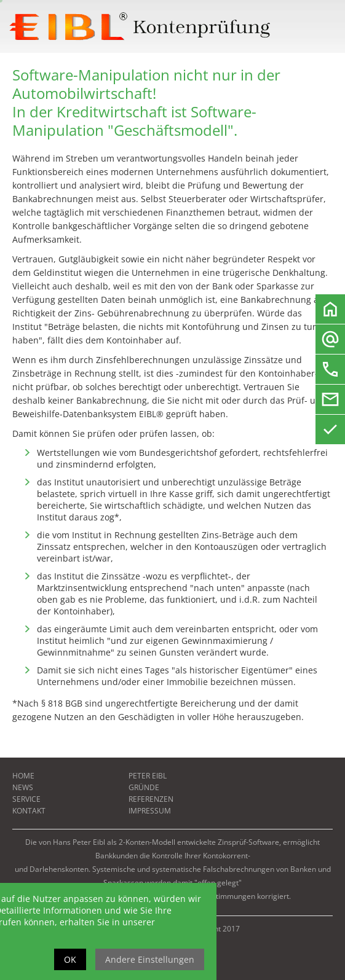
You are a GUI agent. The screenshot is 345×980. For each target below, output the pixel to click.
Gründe (144, 787)
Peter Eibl (148, 776)
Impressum (150, 811)
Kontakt (29, 811)
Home (23, 776)
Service (26, 799)
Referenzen (151, 799)
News (23, 787)
